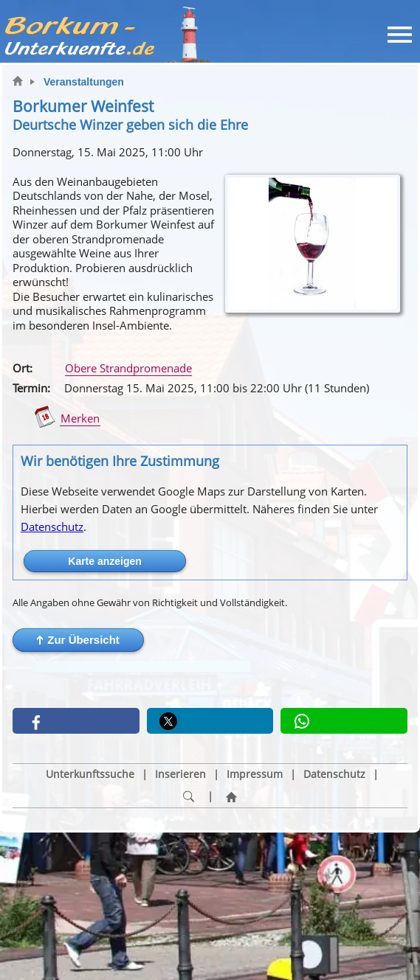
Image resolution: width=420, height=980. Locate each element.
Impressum (255, 774)
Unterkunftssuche (90, 774)
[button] (78, 640)
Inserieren (180, 774)
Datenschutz (52, 527)
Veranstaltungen (84, 82)
